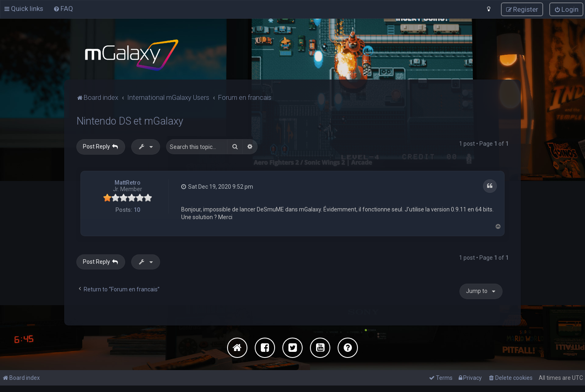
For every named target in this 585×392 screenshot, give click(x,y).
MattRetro (128, 182)
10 (137, 209)
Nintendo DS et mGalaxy (130, 121)
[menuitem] (63, 9)
